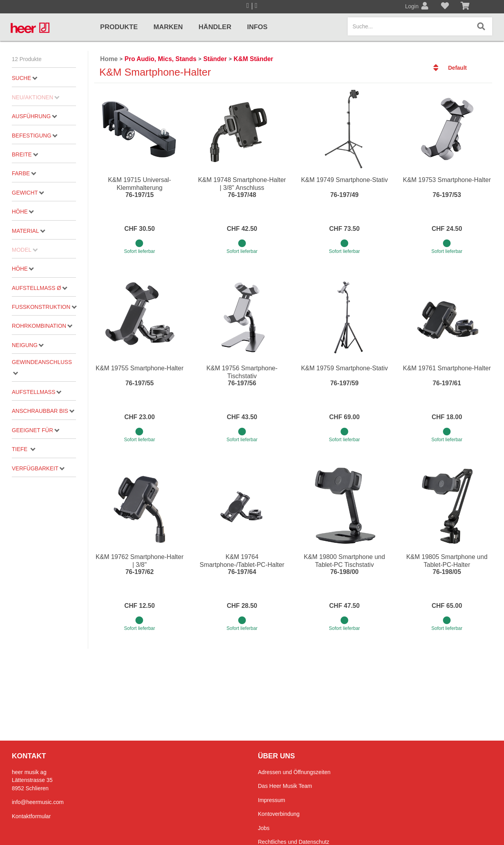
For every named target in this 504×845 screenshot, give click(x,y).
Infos (257, 27)
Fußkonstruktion (44, 307)
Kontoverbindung (279, 814)
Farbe (24, 173)
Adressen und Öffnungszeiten (294, 772)
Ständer (215, 59)
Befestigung (35, 136)
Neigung (28, 345)
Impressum (271, 800)
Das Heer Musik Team (285, 786)
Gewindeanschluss (42, 367)
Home (109, 59)
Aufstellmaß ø (40, 288)
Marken (168, 27)
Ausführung (34, 116)
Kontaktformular (31, 816)
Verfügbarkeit (38, 468)
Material (29, 231)
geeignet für (36, 430)
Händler (215, 27)
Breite (25, 154)
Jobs (264, 828)
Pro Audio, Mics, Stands (160, 59)
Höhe (23, 212)
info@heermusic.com (38, 802)
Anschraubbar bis (43, 411)
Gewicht (28, 193)
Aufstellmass (37, 392)
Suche (25, 78)
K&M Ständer (253, 59)
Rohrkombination (42, 326)
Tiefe (23, 449)
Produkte (119, 27)
